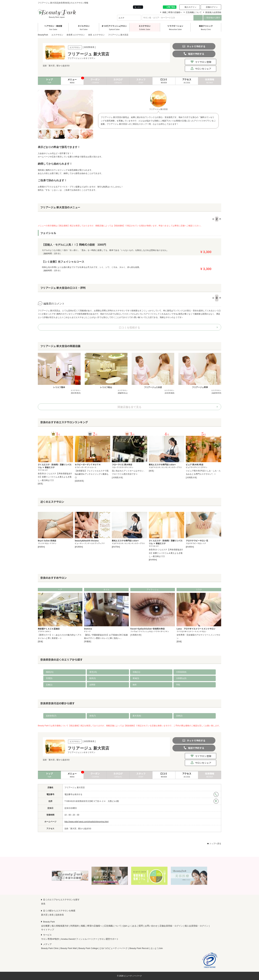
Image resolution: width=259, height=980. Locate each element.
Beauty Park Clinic (50, 948)
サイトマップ (48, 930)
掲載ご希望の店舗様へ (172, 12)
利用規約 (75, 926)
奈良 (43, 904)
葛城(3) (136, 678)
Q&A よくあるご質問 (133, 926)
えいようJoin (157, 948)
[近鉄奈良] (79, 481)
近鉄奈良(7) (51, 716)
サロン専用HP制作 (50, 939)
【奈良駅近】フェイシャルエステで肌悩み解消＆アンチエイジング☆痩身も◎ (92, 474)
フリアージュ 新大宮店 (75, 787)
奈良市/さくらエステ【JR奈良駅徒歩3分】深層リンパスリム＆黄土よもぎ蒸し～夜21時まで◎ (55, 477)
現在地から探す (212, 18)
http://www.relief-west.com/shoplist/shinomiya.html (86, 822)
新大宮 (44, 915)
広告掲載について (194, 12)
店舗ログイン (212, 7)
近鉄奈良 (60, 915)
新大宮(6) (137, 716)
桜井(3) (93, 678)
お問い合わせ (151, 926)
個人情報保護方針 (60, 926)
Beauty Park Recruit (139, 948)
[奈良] (40, 484)
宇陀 (178, 685)
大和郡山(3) (181, 678)
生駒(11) (136, 672)
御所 (135, 685)
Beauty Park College (88, 948)
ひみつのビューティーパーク (114, 948)
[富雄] (40, 642)
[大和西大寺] (117, 478)
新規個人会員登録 (213, 12)
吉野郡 (92, 685)
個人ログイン (190, 7)
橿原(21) (50, 672)
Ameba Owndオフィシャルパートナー (79, 939)
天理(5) (49, 678)
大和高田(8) (181, 672)
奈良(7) (93, 716)
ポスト (138, 7)
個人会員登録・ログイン (196, 926)
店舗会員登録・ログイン (171, 926)
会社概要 (45, 926)
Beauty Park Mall (69, 948)
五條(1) (49, 685)
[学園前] (88, 642)
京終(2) (179, 716)
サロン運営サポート (109, 939)
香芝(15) (93, 672)
